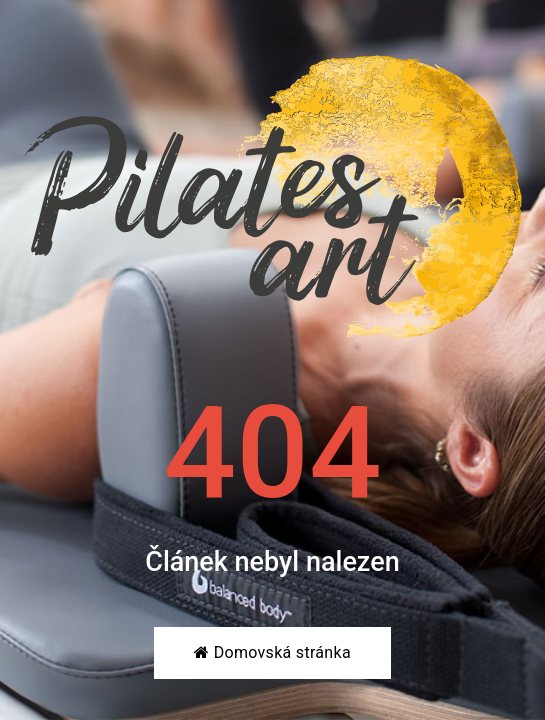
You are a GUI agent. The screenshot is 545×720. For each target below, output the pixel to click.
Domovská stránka (272, 652)
